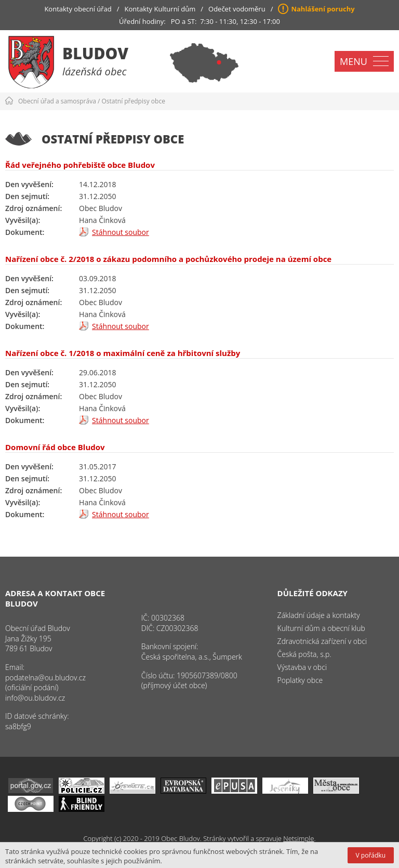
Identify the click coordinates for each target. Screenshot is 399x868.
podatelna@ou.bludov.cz (45, 678)
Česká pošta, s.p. (304, 654)
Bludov (95, 53)
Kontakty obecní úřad (78, 9)
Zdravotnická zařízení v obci (322, 641)
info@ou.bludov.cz (35, 698)
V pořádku (371, 855)
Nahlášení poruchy (323, 9)
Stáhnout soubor (121, 232)
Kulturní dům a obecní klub (321, 628)
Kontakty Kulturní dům (160, 9)
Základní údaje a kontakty (319, 615)
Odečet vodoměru (237, 9)
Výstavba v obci (302, 667)
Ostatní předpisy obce (134, 101)
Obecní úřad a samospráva (57, 101)
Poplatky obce (300, 680)
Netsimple (298, 838)
